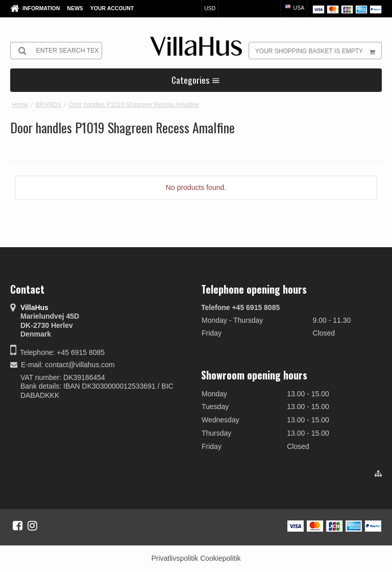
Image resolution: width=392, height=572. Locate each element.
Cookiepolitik (220, 558)
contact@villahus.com (80, 365)
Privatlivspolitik (175, 558)
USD (210, 8)
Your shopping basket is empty (318, 51)
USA (294, 8)
